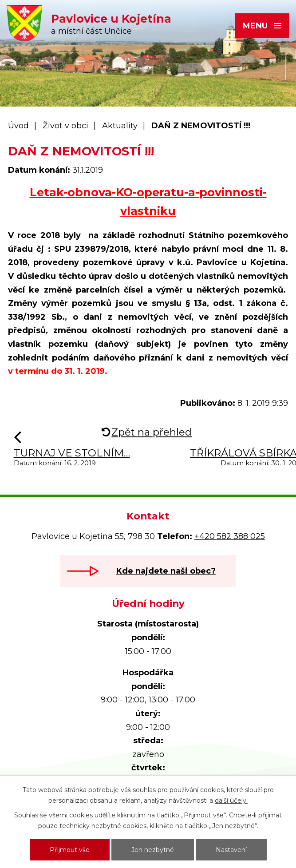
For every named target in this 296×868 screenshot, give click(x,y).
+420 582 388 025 (230, 536)
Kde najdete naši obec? (166, 571)
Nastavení (231, 850)
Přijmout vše (70, 850)
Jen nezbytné (153, 850)
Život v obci (65, 126)
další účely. (231, 801)
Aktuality (120, 126)
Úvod (18, 126)
